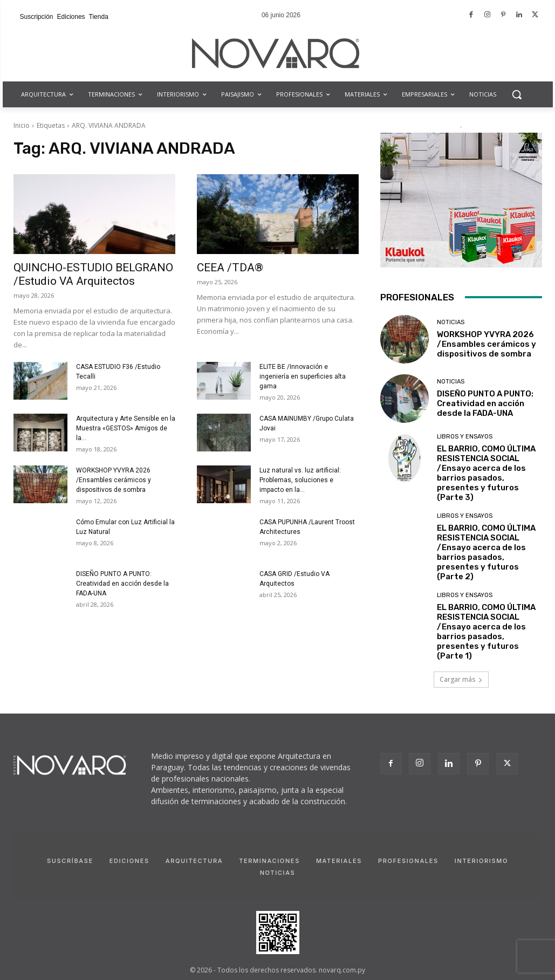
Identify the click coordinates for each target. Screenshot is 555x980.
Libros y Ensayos (465, 437)
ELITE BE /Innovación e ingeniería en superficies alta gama (303, 376)
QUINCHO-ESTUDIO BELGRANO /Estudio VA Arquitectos (93, 274)
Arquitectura (194, 861)
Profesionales (408, 861)
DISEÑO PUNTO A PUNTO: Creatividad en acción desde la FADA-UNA (122, 584)
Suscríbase (70, 861)
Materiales (339, 861)
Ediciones (129, 861)
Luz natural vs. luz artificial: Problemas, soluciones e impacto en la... (300, 480)
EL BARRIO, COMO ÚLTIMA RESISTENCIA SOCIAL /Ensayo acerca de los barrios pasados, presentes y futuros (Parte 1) (486, 632)
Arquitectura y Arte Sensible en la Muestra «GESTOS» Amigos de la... (126, 428)
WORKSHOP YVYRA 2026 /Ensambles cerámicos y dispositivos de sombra (114, 480)
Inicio (22, 125)
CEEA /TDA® (230, 268)
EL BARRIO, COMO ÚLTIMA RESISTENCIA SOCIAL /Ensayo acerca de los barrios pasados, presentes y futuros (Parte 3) (486, 473)
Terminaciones (269, 861)
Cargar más (461, 679)
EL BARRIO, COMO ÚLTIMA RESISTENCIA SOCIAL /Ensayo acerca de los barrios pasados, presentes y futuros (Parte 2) (486, 552)
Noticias (451, 322)
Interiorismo (481, 861)
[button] (517, 94)
